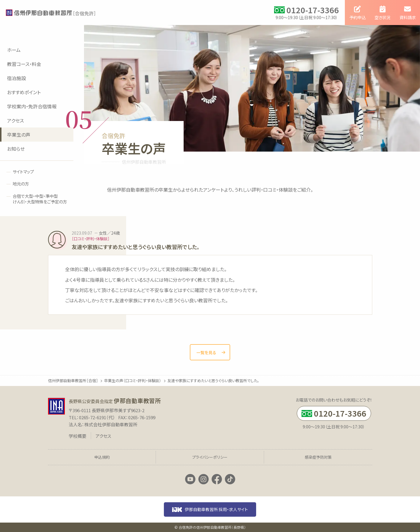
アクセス (103, 436)
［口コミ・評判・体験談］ (91, 239)
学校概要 (78, 436)
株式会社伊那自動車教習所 (111, 424)
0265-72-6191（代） (97, 417)
